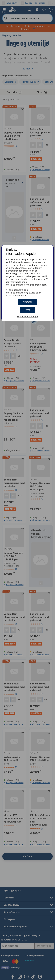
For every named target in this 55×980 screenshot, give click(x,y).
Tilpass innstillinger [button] (27, 317)
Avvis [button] (28, 310)
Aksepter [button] (27, 302)
